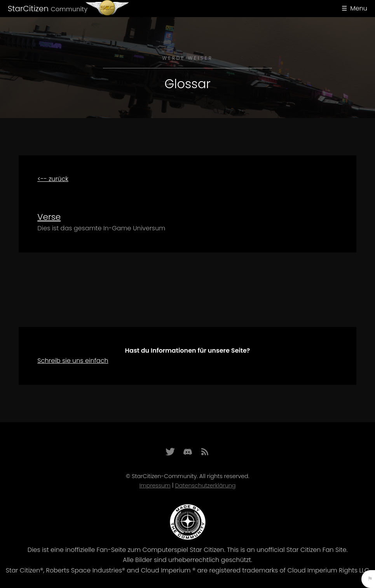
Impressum (155, 485)
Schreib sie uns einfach (73, 361)
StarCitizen (48, 9)
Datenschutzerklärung (205, 485)
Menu (359, 8)
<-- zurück (53, 179)
